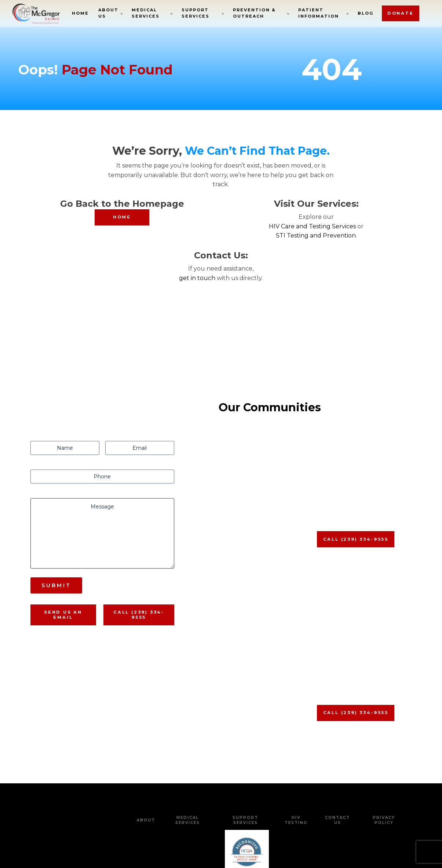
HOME (122, 217)
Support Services (196, 13)
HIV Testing (296, 741)
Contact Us (337, 741)
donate (401, 13)
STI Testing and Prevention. (316, 236)
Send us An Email (63, 535)
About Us (109, 13)
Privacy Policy (384, 741)
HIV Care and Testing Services (312, 226)
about (146, 741)
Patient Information (319, 13)
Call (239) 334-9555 (139, 535)
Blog (366, 13)
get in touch (197, 278)
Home (81, 13)
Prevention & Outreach (255, 13)
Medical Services (146, 13)
